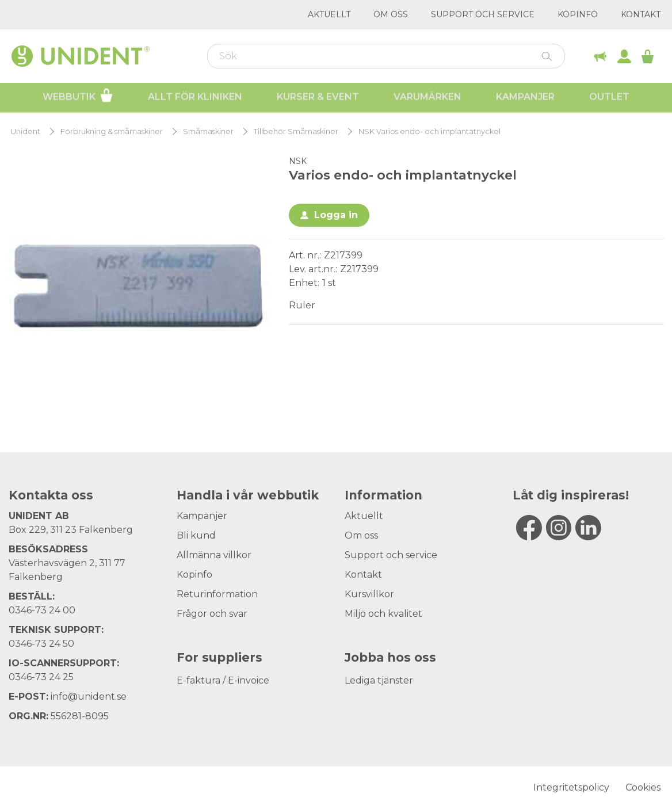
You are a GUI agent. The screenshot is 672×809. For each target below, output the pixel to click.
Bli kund (196, 535)
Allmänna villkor (214, 555)
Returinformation (217, 594)
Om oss (391, 14)
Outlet (609, 98)
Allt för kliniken (195, 98)
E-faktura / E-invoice (223, 680)
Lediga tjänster (379, 680)
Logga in (336, 215)
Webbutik (78, 97)
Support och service (483, 14)
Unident (25, 131)
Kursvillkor (369, 594)
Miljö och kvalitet (383, 614)
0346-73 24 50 (41, 644)
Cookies (643, 787)
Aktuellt (329, 14)
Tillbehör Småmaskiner (296, 131)
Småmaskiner (208, 131)
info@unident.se (89, 697)
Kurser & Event (318, 98)
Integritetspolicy (571, 787)
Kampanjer (525, 98)
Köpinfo (578, 14)
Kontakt (641, 14)
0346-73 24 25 (41, 677)
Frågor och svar (212, 614)
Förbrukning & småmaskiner (112, 131)
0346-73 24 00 (42, 610)
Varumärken (427, 98)
